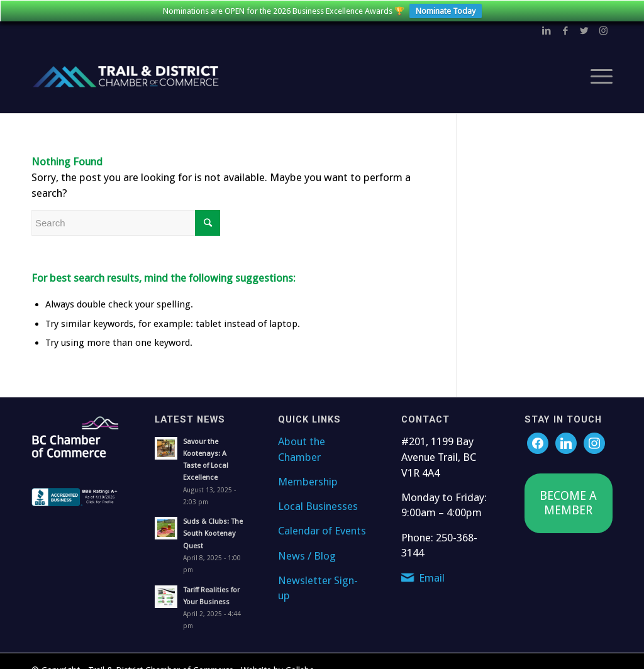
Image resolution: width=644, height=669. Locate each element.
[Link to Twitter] (584, 28)
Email (432, 574)
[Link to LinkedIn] (547, 28)
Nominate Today (446, 11)
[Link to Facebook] (565, 28)
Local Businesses (318, 503)
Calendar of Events (322, 528)
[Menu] (597, 74)
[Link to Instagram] (603, 28)
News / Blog (307, 552)
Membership (308, 478)
